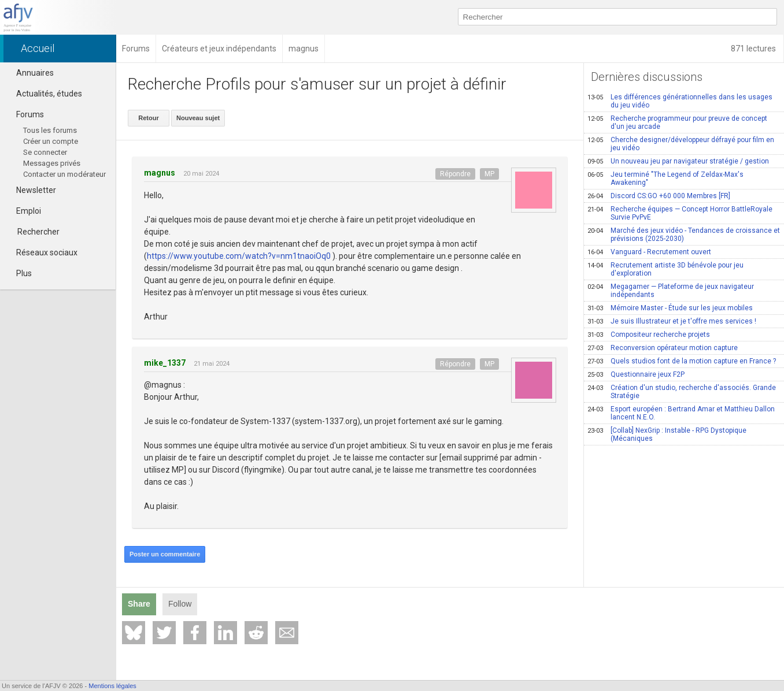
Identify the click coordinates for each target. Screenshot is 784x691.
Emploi (23, 211)
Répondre (455, 174)
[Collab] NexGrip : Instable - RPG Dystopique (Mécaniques (667, 434)
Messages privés (52, 163)
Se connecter (45, 152)
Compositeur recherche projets (649, 335)
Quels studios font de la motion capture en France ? (682, 361)
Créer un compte (51, 141)
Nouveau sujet (198, 118)
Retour (148, 118)
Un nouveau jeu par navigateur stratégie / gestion (678, 161)
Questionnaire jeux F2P (636, 374)
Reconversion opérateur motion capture (663, 348)
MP (489, 174)
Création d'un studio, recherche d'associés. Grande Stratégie (682, 392)
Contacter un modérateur (64, 174)
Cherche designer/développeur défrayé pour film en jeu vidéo (681, 144)
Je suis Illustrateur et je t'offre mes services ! (672, 321)
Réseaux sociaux (42, 252)
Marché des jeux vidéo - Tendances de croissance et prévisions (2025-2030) (684, 235)
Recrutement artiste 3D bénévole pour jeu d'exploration (665, 269)
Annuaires (30, 73)
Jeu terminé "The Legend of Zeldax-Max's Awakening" (665, 179)
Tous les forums (50, 130)
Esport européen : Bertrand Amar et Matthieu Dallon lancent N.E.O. (681, 413)
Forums (25, 114)
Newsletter (31, 190)
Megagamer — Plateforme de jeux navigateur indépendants (671, 291)
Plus (19, 273)
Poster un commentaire (165, 554)
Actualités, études (44, 94)
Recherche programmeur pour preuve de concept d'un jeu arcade (677, 122)
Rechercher (38, 232)
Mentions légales (112, 686)
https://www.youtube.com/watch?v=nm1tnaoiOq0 (239, 256)
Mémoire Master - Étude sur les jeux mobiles (670, 308)
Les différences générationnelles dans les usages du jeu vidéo (680, 101)
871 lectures (754, 49)
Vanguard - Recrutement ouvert (649, 252)
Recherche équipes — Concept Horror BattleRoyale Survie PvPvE (680, 213)
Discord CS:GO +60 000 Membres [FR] (659, 196)
